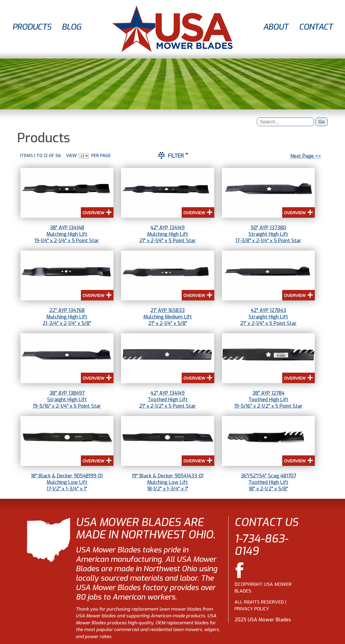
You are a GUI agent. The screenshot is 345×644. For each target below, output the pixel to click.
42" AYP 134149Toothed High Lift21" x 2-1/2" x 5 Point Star (168, 400)
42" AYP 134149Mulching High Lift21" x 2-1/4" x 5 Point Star (168, 234)
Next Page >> (306, 156)
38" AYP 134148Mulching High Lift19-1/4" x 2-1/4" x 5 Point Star (67, 234)
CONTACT (316, 27)
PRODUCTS (32, 27)
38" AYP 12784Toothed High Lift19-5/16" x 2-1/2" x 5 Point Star (268, 400)
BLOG (71, 27)
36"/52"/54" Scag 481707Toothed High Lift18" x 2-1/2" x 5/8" (268, 482)
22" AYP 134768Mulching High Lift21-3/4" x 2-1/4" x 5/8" (67, 317)
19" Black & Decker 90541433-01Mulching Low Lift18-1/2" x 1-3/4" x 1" (168, 482)
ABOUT (276, 27)
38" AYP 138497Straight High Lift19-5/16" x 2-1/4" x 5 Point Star (67, 400)
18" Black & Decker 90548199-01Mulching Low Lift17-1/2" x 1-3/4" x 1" (67, 482)
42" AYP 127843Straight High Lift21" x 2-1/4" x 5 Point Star (268, 317)
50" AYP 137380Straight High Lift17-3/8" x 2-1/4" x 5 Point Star (268, 234)
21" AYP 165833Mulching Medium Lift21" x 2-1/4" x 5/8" (168, 317)
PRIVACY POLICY (252, 609)
